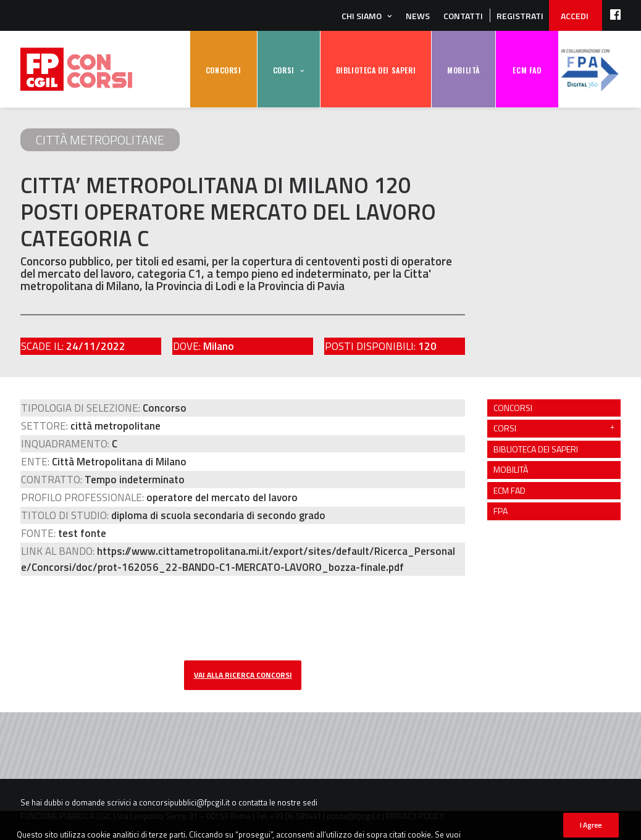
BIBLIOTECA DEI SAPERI (376, 70)
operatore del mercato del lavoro (222, 497)
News (418, 16)
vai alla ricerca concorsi (243, 675)
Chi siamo (362, 16)
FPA (590, 69)
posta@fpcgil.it (354, 816)
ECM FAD (527, 70)
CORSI (284, 70)
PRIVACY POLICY (415, 816)
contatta (253, 802)
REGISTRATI (520, 16)
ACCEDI (575, 16)
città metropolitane (100, 140)
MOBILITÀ (463, 70)
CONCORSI (224, 70)
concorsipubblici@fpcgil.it (184, 802)
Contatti (463, 16)
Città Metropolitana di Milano (119, 462)
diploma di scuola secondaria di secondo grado (218, 515)
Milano (219, 346)
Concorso (165, 408)
